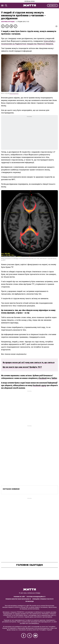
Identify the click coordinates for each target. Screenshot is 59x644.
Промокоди (30, 601)
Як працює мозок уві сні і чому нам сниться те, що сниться (29, 363)
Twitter (54, 378)
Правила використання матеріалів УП (18, 599)
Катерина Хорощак (8, 22)
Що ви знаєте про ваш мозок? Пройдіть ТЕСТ (22, 367)
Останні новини (11, 489)
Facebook (43, 378)
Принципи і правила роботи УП (43, 599)
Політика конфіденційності (36, 597)
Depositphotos (14, 93)
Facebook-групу (39, 385)
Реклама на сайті (19, 597)
